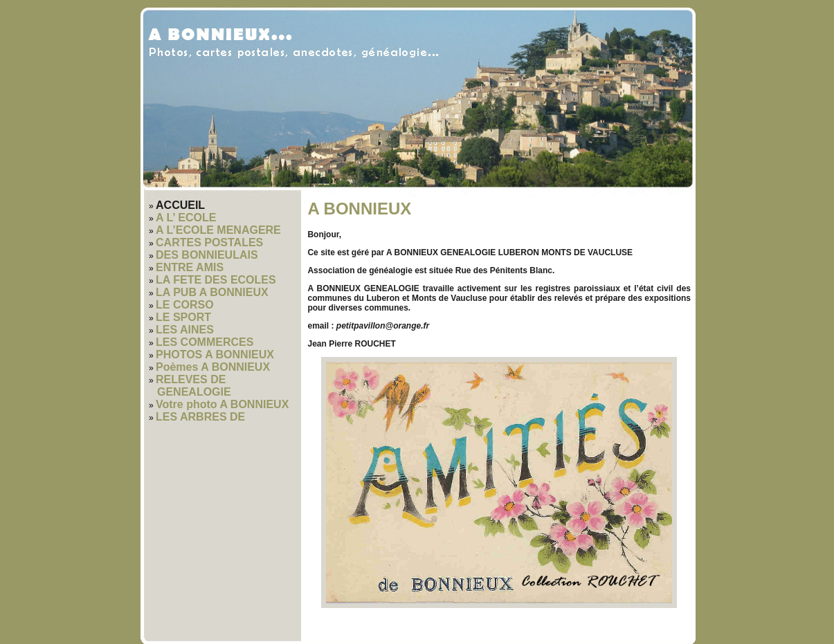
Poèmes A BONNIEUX (213, 367)
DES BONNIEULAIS (207, 255)
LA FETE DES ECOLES (216, 280)
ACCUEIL (180, 205)
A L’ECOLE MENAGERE (218, 230)
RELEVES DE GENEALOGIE (193, 386)
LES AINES (185, 330)
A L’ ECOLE (186, 218)
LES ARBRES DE (200, 417)
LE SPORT (183, 317)
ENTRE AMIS (190, 267)
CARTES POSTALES (209, 242)
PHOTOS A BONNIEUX (215, 355)
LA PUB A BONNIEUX (212, 292)
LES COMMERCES (205, 342)
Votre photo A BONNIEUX (222, 404)
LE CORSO (185, 305)
